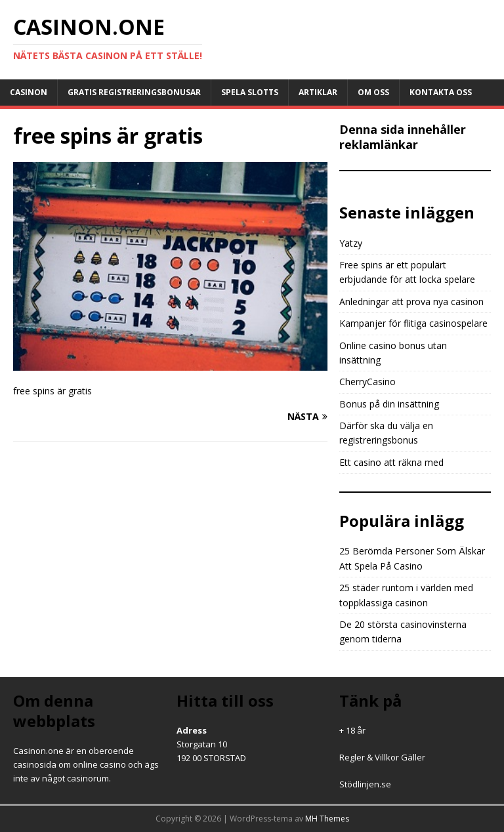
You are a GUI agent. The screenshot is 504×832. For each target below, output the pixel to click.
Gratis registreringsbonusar (134, 92)
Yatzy (351, 243)
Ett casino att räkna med (391, 462)
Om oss (373, 92)
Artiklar (318, 92)
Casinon (29, 92)
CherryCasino (367, 382)
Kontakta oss (441, 92)
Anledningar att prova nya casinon (411, 302)
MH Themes (327, 819)
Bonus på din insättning (389, 404)
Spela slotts (250, 92)
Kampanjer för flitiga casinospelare (413, 323)
